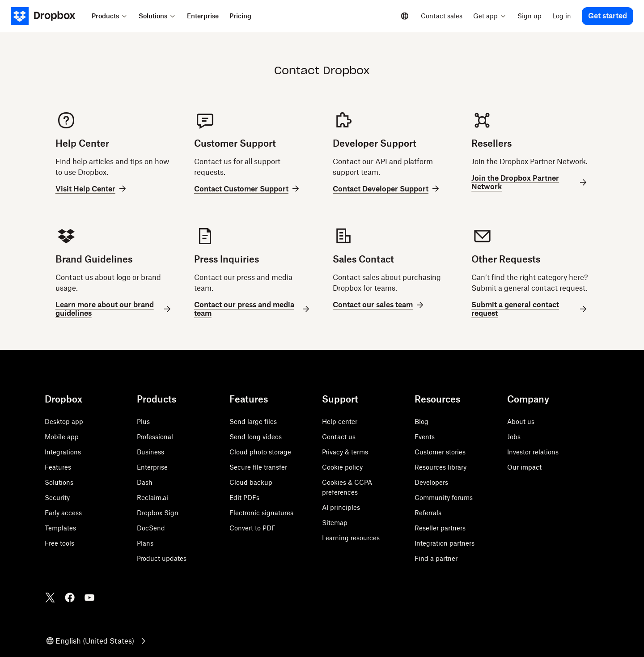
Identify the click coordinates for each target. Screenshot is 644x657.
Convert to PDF (252, 528)
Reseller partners (440, 528)
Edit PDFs (244, 498)
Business (150, 452)
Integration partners (445, 543)
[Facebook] (70, 598)
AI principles (341, 507)
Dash (145, 482)
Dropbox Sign (158, 513)
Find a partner (436, 558)
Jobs (514, 437)
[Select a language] (405, 16)
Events (425, 437)
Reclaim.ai (153, 498)
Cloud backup (251, 482)
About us (521, 422)
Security (57, 498)
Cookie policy (342, 467)
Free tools (59, 543)
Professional (155, 437)
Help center (340, 422)
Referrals (428, 513)
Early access (63, 513)
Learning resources (351, 538)
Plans (145, 543)
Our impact (524, 467)
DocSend (151, 528)
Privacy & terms (345, 452)
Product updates (162, 558)
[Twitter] (50, 598)
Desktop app (64, 422)
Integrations (63, 452)
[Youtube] (89, 598)
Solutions (59, 482)
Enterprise (152, 467)
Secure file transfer (258, 467)
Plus (143, 422)
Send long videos (256, 437)
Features (58, 467)
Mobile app (62, 437)
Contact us (339, 437)
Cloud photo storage (260, 452)
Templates (60, 528)
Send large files (253, 422)
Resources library (441, 467)
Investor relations (533, 452)
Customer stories (440, 452)
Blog (422, 422)
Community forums (444, 498)
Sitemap (335, 523)
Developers (431, 482)
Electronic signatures (261, 513)
